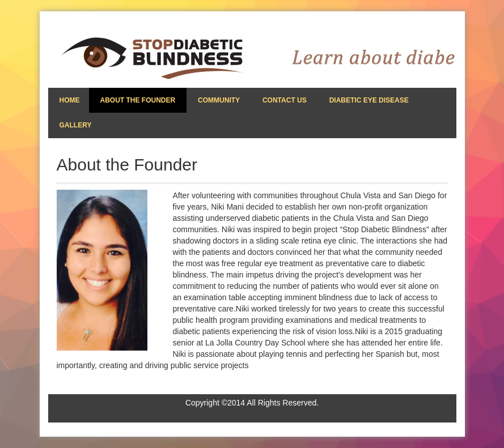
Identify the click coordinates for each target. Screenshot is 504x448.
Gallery (76, 125)
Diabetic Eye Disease (369, 100)
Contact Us (285, 100)
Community (219, 100)
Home (70, 100)
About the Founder (138, 100)
